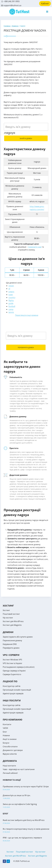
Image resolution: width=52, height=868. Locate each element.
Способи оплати (10, 747)
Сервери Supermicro (12, 674)
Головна (7, 26)
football (12, 306)
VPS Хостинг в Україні (12, 663)
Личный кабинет (10, 773)
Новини (6, 735)
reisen (11, 286)
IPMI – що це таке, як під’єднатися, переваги (22, 838)
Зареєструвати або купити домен (18, 637)
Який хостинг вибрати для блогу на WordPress (24, 820)
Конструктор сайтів (12, 686)
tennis (11, 312)
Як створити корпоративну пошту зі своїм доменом (26, 829)
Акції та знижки (10, 739)
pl (9, 289)
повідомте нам (35, 247)
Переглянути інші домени (27, 315)
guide (11, 303)
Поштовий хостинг (11, 614)
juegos (11, 292)
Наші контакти (9, 766)
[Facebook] (4, 861)
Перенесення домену (12, 640)
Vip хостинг (8, 618)
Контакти (7, 724)
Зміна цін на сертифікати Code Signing (20, 804)
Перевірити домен (26, 348)
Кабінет (45, 3)
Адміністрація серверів (13, 694)
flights (11, 300)
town (11, 295)
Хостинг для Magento (12, 625)
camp (11, 309)
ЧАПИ (5, 728)
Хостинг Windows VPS (12, 660)
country (12, 297)
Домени (15, 26)
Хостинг (6, 610)
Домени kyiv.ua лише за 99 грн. (17, 795)
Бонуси (6, 743)
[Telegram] (8, 861)
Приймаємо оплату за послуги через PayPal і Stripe (26, 787)
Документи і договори (13, 750)
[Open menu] (47, 12)
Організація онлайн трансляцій (17, 690)
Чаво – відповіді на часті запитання (19, 769)
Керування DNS (10, 644)
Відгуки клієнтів (10, 754)
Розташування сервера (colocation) (19, 667)
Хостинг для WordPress (13, 621)
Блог (5, 732)
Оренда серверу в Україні (14, 671)
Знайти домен (26, 138)
